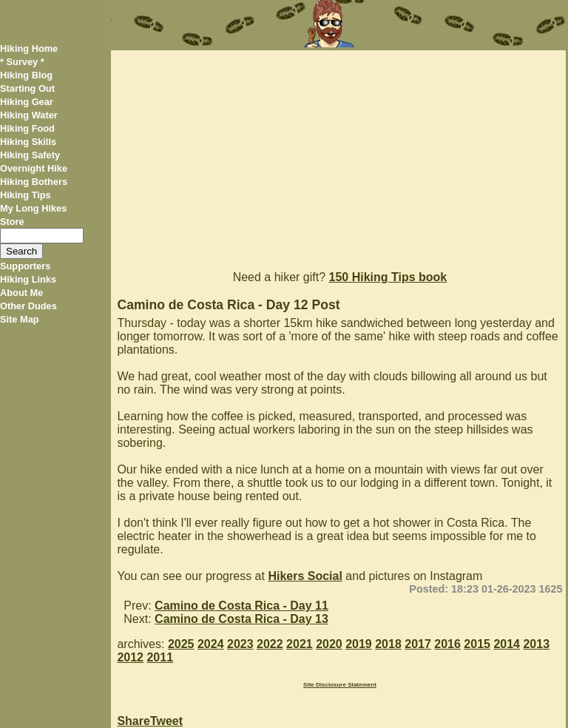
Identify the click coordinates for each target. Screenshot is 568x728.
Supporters (25, 266)
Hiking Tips (26, 195)
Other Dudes (28, 306)
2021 (300, 644)
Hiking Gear (27, 102)
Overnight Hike (34, 168)
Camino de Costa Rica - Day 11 (241, 606)
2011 (160, 657)
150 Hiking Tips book (388, 277)
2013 (536, 644)
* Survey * (22, 62)
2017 (418, 644)
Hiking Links (28, 279)
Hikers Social (305, 576)
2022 (270, 644)
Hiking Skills (28, 142)
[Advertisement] (338, 154)
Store (12, 222)
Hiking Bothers (34, 182)
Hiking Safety (30, 155)
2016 (447, 644)
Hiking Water (29, 115)
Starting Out (27, 88)
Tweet (166, 721)
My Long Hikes (33, 208)
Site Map (20, 319)
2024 (211, 644)
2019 (359, 644)
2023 (240, 644)
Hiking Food (27, 128)
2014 (507, 644)
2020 (329, 644)
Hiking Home (29, 48)
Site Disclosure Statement (340, 685)
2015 (477, 644)
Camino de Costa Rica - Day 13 (241, 619)
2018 (388, 644)
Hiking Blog (26, 75)
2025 (181, 644)
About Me (21, 293)
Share (133, 721)
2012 (130, 657)
